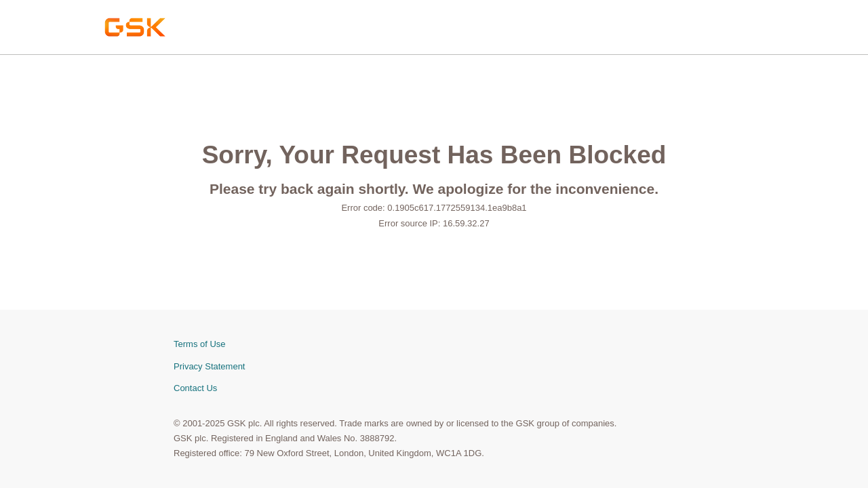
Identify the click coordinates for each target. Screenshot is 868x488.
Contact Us (195, 388)
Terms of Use (200, 344)
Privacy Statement (210, 366)
